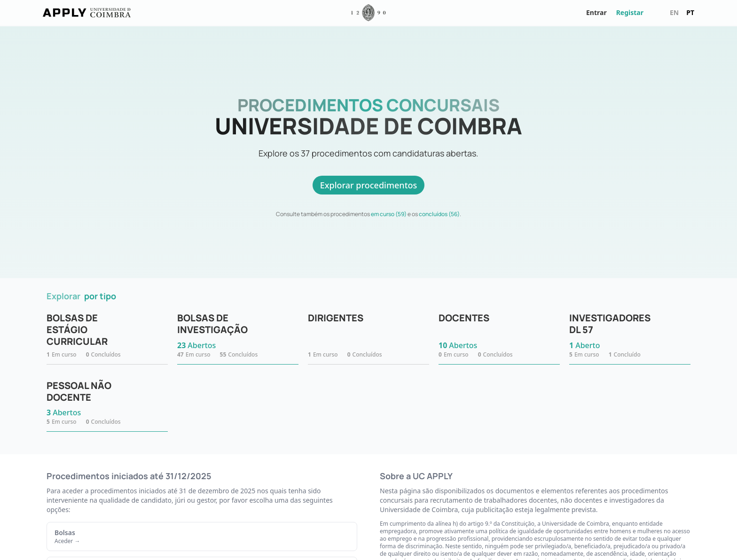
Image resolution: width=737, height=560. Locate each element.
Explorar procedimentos (369, 185)
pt (690, 12)
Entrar (596, 12)
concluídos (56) (439, 214)
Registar (630, 12)
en (674, 12)
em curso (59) (389, 214)
